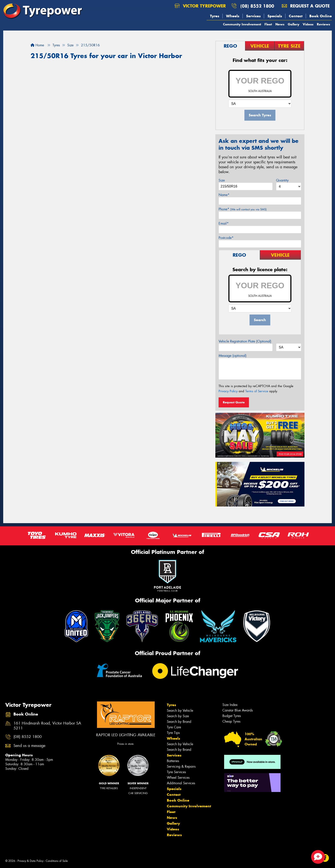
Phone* (243, 209)
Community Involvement (242, 24)
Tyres (215, 16)
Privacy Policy (228, 391)
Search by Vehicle (180, 711)
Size (222, 180)
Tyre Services (176, 772)
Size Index (230, 705)
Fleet (268, 24)
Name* (224, 195)
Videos (308, 24)
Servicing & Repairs (181, 766)
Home (37, 45)
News (280, 24)
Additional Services (181, 783)
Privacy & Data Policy (30, 861)
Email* (224, 223)
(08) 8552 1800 (257, 6)
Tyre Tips (173, 733)
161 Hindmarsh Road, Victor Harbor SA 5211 (47, 726)
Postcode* (226, 238)
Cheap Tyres (231, 721)
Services (253, 16)
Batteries (173, 761)
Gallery (294, 24)
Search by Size (178, 716)
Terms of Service (257, 391)
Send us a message (29, 746)
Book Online (321, 16)
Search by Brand (179, 722)
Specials (275, 16)
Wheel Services (178, 778)
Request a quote (306, 6)
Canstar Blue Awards (238, 710)
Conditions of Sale (57, 861)
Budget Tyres (232, 716)
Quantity (282, 180)
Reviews (323, 24)
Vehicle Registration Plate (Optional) (245, 341)
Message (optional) (233, 356)
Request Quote (234, 402)
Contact (296, 16)
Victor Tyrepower (200, 6)
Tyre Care (174, 727)
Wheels (233, 16)
